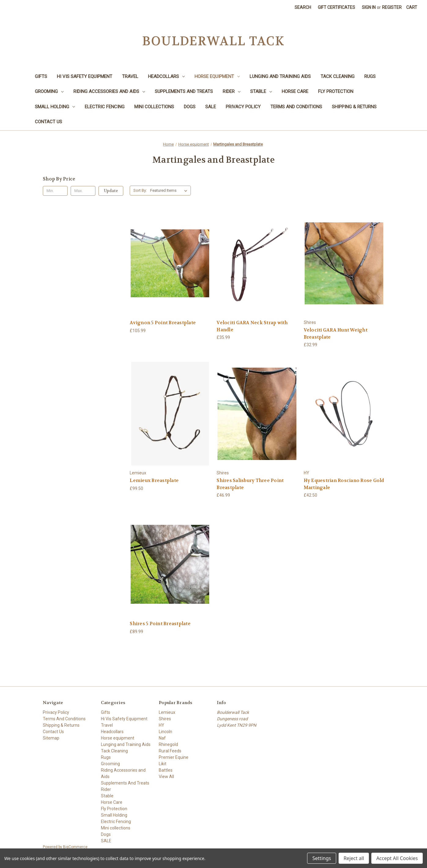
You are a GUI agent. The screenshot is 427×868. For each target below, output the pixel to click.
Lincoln (165, 732)
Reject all (354, 858)
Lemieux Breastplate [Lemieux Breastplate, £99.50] (154, 480)
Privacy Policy (243, 107)
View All (166, 777)
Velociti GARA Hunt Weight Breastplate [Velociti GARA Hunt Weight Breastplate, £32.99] (336, 334)
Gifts (41, 76)
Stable (261, 91)
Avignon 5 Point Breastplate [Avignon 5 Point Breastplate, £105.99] (163, 323)
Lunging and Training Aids (280, 76)
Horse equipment (217, 76)
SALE (211, 107)
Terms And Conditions (296, 107)
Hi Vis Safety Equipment (85, 76)
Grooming (49, 91)
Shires (165, 719)
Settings (322, 858)
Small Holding (55, 107)
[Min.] (55, 191)
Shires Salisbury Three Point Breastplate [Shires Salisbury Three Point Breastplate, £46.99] (250, 484)
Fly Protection (336, 91)
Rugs (370, 76)
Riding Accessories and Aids (109, 91)
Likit (163, 764)
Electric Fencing (105, 107)
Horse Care (295, 91)
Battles (166, 770)
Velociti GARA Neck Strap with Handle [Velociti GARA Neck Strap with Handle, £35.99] (252, 326)
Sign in (369, 7)
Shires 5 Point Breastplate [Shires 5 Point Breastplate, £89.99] (160, 624)
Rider (232, 91)
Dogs (190, 107)
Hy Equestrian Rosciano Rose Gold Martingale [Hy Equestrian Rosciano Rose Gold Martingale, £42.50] (344, 484)
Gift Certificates (336, 7)
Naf (162, 738)
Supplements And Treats (184, 91)
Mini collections (154, 107)
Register (392, 7)
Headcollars (166, 76)
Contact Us (48, 122)
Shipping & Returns (354, 107)
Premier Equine (174, 757)
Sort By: (140, 190)
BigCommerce (75, 847)
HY (162, 725)
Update (111, 191)
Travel (130, 76)
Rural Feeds (170, 751)
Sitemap (51, 738)
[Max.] (83, 191)
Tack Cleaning (338, 76)
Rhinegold (168, 744)
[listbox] (170, 191)
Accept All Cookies (397, 858)
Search (303, 7)
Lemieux (167, 712)
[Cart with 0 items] (412, 7)
